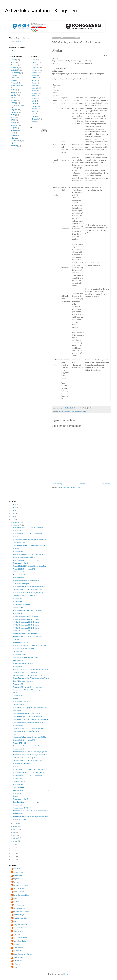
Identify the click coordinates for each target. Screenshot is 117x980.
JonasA (34, 98)
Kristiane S (35, 106)
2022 (13, 511)
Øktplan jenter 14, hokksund (22, 604)
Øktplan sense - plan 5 (20, 799)
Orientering (14, 112)
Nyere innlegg (57, 484)
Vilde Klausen (18, 961)
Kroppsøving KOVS (17, 105)
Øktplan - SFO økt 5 (19, 820)
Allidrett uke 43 (18, 607)
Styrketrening (15, 130)
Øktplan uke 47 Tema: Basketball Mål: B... (27, 581)
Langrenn (14, 110)
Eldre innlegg (105, 484)
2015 (13, 854)
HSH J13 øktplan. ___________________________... (31, 578)
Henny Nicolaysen (19, 915)
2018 (13, 845)
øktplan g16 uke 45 (19, 781)
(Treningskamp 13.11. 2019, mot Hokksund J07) (29, 554)
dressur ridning (16, 141)
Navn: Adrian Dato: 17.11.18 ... (23, 681)
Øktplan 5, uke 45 (18, 778)
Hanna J (34, 83)
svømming (14, 146)
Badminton (14, 65)
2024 (13, 505)
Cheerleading (15, 73)
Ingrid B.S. (35, 88)
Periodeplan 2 (17, 805)
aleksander (17, 964)
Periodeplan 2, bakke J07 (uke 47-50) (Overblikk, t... (30, 545)
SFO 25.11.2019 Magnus (21, 584)
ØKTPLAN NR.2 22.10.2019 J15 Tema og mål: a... (31, 770)
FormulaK (14, 75)
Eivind (15, 898)
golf (12, 143)
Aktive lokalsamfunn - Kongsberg (42, 11)
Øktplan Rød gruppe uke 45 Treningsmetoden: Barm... (31, 817)
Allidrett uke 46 (18, 696)
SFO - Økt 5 (17, 793)
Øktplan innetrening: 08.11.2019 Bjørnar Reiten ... (29, 773)
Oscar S (34, 111)
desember (17, 522)
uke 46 (15, 693)
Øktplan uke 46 (18, 684)
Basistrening (15, 68)
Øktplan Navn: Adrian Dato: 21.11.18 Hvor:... (27, 610)
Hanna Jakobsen (19, 908)
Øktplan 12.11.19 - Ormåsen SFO (24, 740)
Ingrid (15, 921)
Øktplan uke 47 (18, 613)
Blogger (66, 974)
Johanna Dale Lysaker (21, 928)
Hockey (13, 90)
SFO (12, 120)
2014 (13, 857)
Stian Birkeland (18, 957)
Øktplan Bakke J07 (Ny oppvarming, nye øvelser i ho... (31, 708)
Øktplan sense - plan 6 (20, 702)
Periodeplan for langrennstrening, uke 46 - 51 (28, 722)
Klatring (13, 103)
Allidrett (13, 60)
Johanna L (35, 93)
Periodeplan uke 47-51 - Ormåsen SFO (26, 731)
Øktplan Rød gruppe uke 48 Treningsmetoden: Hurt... (30, 587)
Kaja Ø (34, 104)
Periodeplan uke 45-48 (20, 808)
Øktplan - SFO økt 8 (19, 575)
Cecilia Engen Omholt (21, 885)
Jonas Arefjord (18, 931)
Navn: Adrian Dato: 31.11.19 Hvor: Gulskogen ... (29, 528)
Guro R (34, 80)
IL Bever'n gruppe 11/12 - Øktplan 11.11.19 (27, 758)
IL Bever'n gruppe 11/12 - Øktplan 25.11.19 (27, 595)
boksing (13, 138)
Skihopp (13, 123)
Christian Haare (18, 889)
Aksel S (34, 60)
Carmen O (35, 68)
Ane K (34, 65)
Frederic (16, 902)
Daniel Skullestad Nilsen (21, 895)
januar (15, 841)
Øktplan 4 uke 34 (18, 601)
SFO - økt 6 (16, 640)
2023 (13, 508)
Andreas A (35, 62)
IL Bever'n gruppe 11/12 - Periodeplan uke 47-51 (29, 728)
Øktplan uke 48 (18, 551)
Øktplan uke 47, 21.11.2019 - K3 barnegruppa (28, 637)
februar (16, 838)
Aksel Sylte (17, 869)
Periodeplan (17, 711)
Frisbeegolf (14, 83)
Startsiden (81, 484)
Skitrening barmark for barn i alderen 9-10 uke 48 (29, 590)
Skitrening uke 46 (18, 705)
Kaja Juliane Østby (19, 941)
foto (12, 51)
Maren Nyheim (18, 948)
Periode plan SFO (19, 542)
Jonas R (34, 96)
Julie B (34, 101)
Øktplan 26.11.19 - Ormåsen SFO (24, 569)
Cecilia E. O (36, 70)
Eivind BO (35, 78)
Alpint (13, 62)
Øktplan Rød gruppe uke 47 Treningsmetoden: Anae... (31, 678)
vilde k (34, 122)
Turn (12, 133)
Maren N (34, 109)
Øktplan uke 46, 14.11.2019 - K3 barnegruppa (28, 687)
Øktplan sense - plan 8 (20, 563)
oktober (16, 823)
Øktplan (84, 411)
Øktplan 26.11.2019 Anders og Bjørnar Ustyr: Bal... (30, 566)
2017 (13, 848)
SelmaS (34, 116)
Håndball (14, 93)
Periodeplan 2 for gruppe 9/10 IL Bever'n (26, 714)
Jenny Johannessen (20, 925)
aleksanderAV (36, 119)
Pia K (33, 114)
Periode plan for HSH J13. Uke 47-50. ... (26, 658)
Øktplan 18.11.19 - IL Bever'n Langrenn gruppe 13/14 (30, 669)
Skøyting (14, 128)
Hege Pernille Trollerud (21, 912)
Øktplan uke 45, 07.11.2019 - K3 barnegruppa (28, 775)
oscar (15, 967)
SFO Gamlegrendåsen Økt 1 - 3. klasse (26, 631)
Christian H (35, 73)
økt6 (14, 734)
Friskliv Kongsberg (17, 86)
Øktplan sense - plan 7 (20, 643)
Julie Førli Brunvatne (20, 938)
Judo (12, 98)
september (17, 826)
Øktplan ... (23, 537)
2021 (13, 514)
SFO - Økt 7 (17, 548)
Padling (13, 115)
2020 (13, 517)
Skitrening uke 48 (18, 572)
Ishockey (14, 95)
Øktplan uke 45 (18, 784)
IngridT (74, 411)
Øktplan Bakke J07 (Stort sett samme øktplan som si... (31, 811)
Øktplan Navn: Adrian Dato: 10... (23, 764)
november (17, 525)
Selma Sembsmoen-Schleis (22, 954)
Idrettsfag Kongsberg (20, 918)
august (15, 829)
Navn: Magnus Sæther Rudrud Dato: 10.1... (27, 746)
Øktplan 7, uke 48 (18, 531)
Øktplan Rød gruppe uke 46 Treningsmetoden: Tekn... (31, 755)
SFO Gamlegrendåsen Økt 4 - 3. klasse (26, 622)
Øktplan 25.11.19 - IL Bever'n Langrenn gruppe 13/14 (30, 593)
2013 (13, 860)
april (15, 832)
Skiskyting (14, 125)
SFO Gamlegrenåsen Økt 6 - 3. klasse (25, 616)
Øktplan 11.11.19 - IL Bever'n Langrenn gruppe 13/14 (30, 752)
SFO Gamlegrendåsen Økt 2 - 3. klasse (26, 628)
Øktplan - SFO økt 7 (19, 655)
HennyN (34, 86)
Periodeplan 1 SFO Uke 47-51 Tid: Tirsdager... (28, 716)
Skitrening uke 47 (18, 652)
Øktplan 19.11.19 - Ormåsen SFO (24, 649)
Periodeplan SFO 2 (19, 749)
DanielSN (35, 75)
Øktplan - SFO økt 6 (19, 743)
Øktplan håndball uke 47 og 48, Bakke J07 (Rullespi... (31, 539)
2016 (13, 851)
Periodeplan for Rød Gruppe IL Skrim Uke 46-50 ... (30, 737)
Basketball (14, 70)
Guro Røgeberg (18, 905)
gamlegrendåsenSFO (65, 411)
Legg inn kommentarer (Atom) (71, 488)
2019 (13, 520)
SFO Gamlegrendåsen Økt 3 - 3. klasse (26, 625)
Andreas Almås (18, 872)
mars (15, 835)
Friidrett (13, 80)
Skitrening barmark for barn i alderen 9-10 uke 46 (29, 761)
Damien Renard (18, 892)
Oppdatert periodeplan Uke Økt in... (24, 557)
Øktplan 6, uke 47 (18, 599)
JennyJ (34, 91)
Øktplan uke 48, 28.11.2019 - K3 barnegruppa (28, 534)
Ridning (13, 118)
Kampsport (14, 100)
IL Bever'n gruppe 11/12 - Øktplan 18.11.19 (27, 672)
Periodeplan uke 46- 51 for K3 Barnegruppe (27, 690)
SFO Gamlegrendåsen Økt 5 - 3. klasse (26, 619)
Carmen (16, 882)
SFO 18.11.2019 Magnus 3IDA (23, 663)
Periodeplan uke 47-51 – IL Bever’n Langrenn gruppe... (31, 719)
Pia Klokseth (17, 951)
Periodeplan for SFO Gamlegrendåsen (25, 634)
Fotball (13, 78)
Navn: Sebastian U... (26, 560)
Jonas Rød (17, 934)
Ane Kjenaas (17, 875)
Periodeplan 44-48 (19, 787)
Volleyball (14, 135)
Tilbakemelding (16, 41)
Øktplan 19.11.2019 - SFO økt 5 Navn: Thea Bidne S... (31, 646)
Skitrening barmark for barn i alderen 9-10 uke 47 (29, 675)
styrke (79, 411)
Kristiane (16, 944)
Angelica (16, 879)
